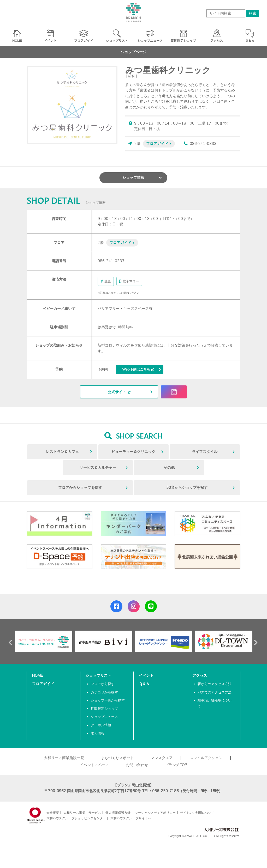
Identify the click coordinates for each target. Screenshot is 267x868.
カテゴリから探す (104, 692)
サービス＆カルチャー (98, 467)
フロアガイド (157, 143)
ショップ (133, 177)
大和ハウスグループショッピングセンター (76, 818)
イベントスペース (94, 765)
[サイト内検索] (226, 13)
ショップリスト (98, 675)
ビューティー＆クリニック (133, 452)
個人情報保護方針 (118, 813)
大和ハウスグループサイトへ (131, 818)
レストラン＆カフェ (62, 452)
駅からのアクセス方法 (215, 684)
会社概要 (53, 813)
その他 (169, 467)
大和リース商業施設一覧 (64, 758)
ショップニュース (104, 717)
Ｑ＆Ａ (144, 684)
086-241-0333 (203, 144)
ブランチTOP (176, 765)
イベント (146, 675)
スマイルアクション (206, 758)
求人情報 (98, 733)
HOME (37, 675)
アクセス (200, 675)
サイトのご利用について (197, 813)
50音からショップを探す (187, 488)
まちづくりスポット (117, 758)
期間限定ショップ (104, 709)
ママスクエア (162, 758)
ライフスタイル (205, 452)
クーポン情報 (101, 725)
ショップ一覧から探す (108, 700)
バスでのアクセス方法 (215, 692)
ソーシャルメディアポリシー (155, 813)
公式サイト (117, 392)
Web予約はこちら (136, 369)
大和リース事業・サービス (82, 813)
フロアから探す (103, 684)
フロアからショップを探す (80, 488)
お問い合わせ (137, 765)
